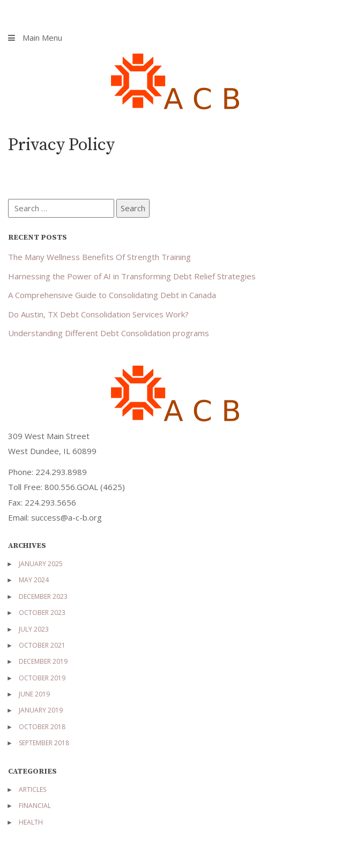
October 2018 (42, 727)
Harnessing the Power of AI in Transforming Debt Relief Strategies (132, 276)
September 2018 (44, 743)
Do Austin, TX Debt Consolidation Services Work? (98, 314)
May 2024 (34, 580)
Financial (35, 806)
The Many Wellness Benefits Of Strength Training (99, 257)
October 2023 (42, 613)
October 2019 (42, 678)
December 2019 (43, 661)
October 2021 (42, 645)
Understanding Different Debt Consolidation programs (109, 333)
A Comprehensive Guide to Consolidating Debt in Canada (112, 295)
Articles (32, 789)
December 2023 (43, 596)
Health (31, 822)
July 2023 (34, 629)
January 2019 (41, 710)
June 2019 (34, 694)
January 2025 (41, 564)
